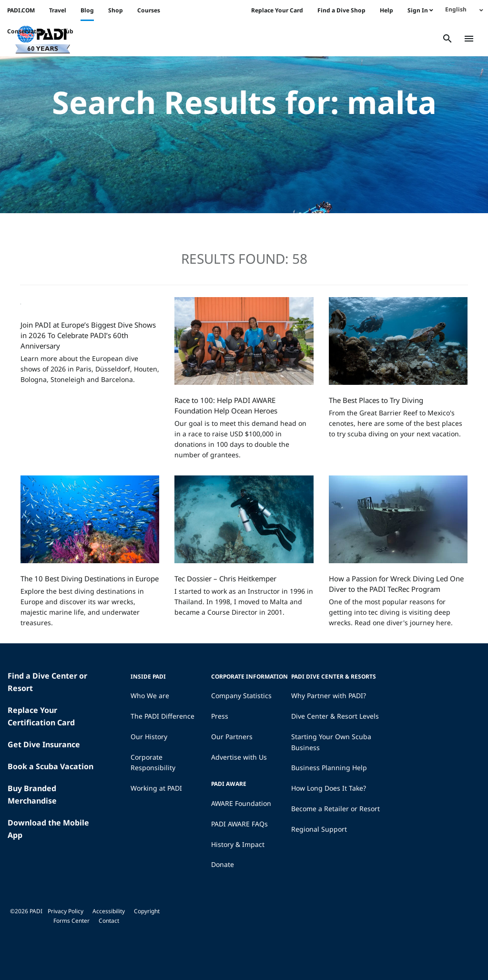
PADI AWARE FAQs (239, 824)
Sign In (420, 10)
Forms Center (71, 921)
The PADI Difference (163, 716)
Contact (109, 921)
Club (67, 31)
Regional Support (319, 829)
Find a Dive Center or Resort (47, 682)
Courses (149, 10)
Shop (116, 10)
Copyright (147, 911)
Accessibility (109, 911)
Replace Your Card (277, 10)
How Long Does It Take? (329, 788)
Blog (87, 10)
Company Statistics (241, 696)
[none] (464, 9)
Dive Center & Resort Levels (335, 716)
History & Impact (238, 844)
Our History (149, 737)
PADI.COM (21, 10)
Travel (58, 10)
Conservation (26, 31)
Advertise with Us (239, 757)
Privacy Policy (66, 911)
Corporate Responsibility (153, 763)
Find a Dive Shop (341, 10)
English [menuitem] (456, 9)
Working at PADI (156, 788)
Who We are (150, 696)
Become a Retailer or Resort (335, 809)
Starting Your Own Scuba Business (331, 742)
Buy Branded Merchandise (32, 794)
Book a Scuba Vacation (51, 766)
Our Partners (232, 737)
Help (386, 10)
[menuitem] (464, 9)
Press (220, 716)
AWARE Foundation (241, 803)
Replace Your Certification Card (41, 716)
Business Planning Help (329, 768)
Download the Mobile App (48, 829)
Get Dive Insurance (44, 744)
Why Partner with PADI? (329, 696)
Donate (223, 864)
